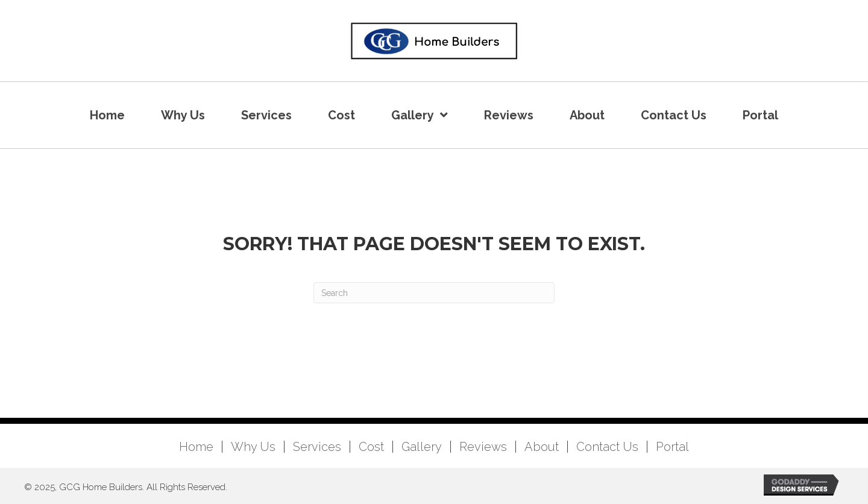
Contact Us (607, 447)
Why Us (253, 447)
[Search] (434, 293)
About (542, 447)
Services (317, 447)
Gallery (422, 447)
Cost (371, 447)
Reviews (483, 447)
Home (196, 447)
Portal (672, 447)
